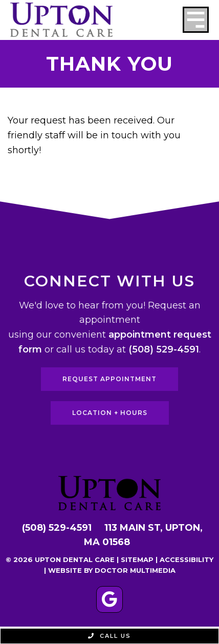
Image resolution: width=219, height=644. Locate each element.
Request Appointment (109, 379)
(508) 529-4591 (164, 349)
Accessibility (187, 559)
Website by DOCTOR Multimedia (112, 570)
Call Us (109, 636)
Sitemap (137, 559)
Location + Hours (110, 413)
